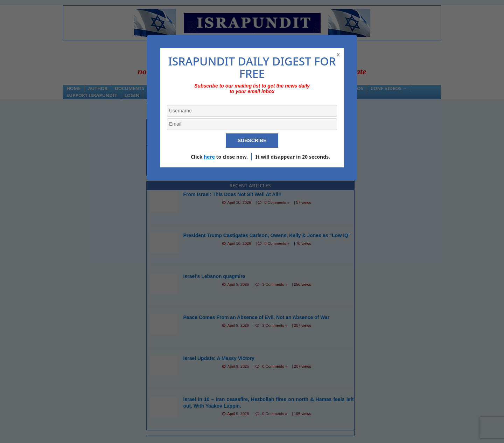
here (209, 157)
